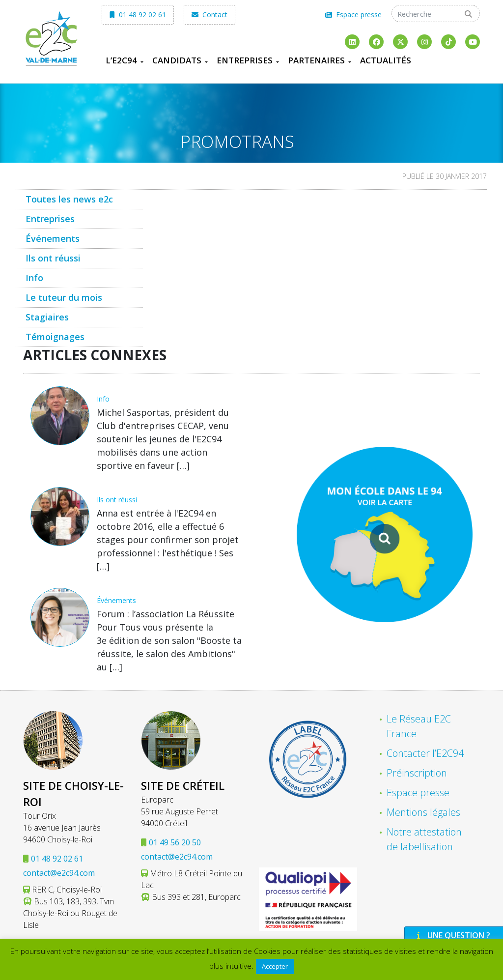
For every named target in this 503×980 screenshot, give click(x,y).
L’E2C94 (121, 60)
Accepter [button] (275, 966)
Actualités (386, 60)
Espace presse (353, 14)
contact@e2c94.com (59, 873)
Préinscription (417, 773)
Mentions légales (423, 812)
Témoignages (55, 337)
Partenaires (316, 60)
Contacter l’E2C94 (425, 753)
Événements (53, 238)
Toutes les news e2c (69, 199)
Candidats (177, 60)
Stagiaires (47, 317)
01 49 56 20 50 (175, 842)
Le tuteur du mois (64, 297)
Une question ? (452, 935)
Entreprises (245, 60)
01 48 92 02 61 (138, 14)
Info (34, 278)
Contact (210, 14)
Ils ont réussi (53, 258)
